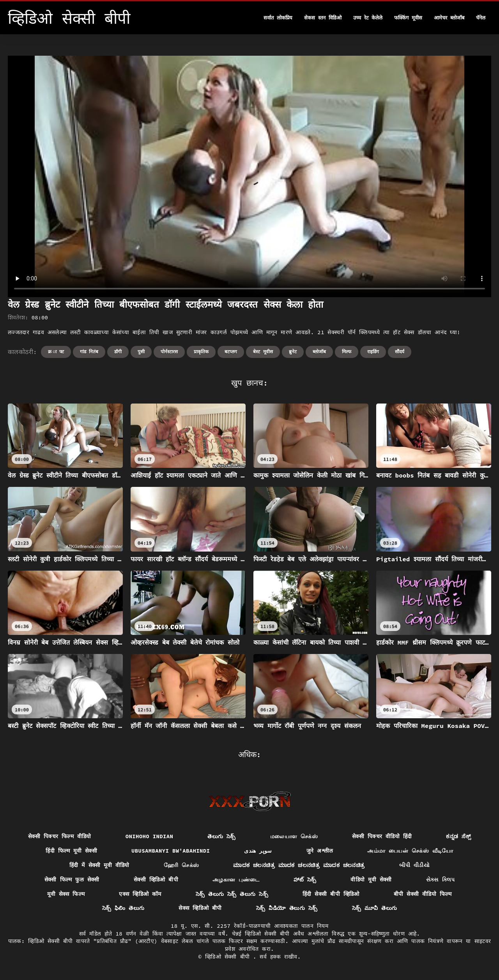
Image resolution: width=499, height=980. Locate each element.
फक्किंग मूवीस (408, 18)
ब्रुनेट (293, 352)
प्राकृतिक (201, 352)
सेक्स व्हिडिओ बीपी (200, 908)
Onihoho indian (150, 836)
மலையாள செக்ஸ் (294, 836)
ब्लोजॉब (319, 352)
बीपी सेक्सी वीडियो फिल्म (423, 894)
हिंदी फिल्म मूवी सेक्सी (71, 851)
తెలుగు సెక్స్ (222, 836)
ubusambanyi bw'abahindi (171, 851)
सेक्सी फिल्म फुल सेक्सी (72, 880)
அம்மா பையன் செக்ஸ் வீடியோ (410, 851)
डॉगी (118, 352)
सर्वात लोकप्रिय (278, 18)
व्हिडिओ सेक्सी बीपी (229, 957)
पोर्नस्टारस (169, 352)
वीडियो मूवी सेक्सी (371, 880)
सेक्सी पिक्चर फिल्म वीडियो (60, 836)
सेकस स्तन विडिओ (323, 18)
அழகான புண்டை (236, 880)
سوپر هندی (258, 851)
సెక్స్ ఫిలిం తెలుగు (123, 908)
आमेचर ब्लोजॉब (449, 18)
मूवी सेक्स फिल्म (66, 894)
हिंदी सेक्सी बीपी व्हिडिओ (331, 894)
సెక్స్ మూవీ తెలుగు (375, 908)
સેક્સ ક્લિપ (441, 880)
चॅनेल (481, 18)
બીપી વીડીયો (415, 865)
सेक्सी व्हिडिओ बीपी (156, 880)
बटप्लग (231, 352)
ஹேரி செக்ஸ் (181, 865)
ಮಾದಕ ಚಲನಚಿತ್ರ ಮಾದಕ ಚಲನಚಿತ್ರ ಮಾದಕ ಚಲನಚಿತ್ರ (299, 865)
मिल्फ (347, 352)
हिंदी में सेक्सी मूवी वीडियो (99, 865)
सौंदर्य (400, 352)
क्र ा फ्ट (56, 352)
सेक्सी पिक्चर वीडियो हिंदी (382, 836)
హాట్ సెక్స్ (305, 880)
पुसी (141, 352)
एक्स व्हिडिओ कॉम (140, 894)
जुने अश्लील (320, 851)
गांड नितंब (89, 352)
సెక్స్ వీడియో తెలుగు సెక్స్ (287, 908)
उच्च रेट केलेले (368, 18)
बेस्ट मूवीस (263, 352)
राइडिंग (373, 352)
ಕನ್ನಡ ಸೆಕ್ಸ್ (458, 836)
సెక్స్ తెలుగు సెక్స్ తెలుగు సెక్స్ (232, 894)
